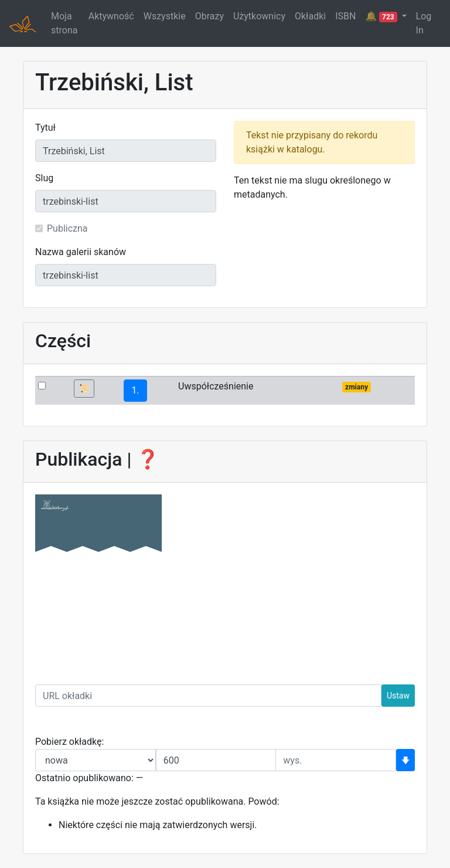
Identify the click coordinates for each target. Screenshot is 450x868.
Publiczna (67, 228)
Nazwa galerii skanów (81, 252)
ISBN (345, 16)
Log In (424, 23)
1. (135, 390)
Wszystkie (165, 16)
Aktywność (111, 16)
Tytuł (45, 128)
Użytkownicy (259, 16)
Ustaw (398, 696)
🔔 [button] (382, 16)
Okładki (310, 16)
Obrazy (209, 16)
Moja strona (64, 23)
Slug (44, 178)
